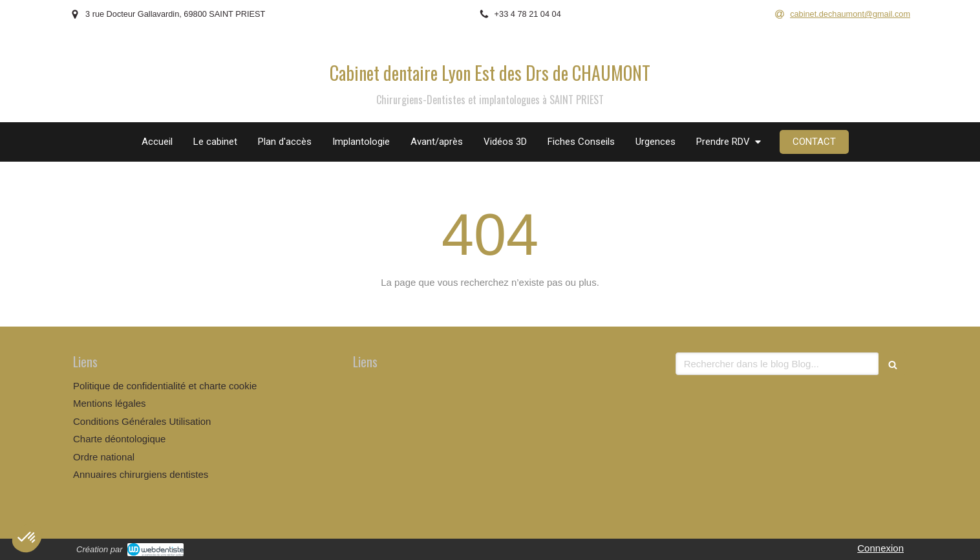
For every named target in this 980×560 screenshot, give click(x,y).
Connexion (880, 548)
